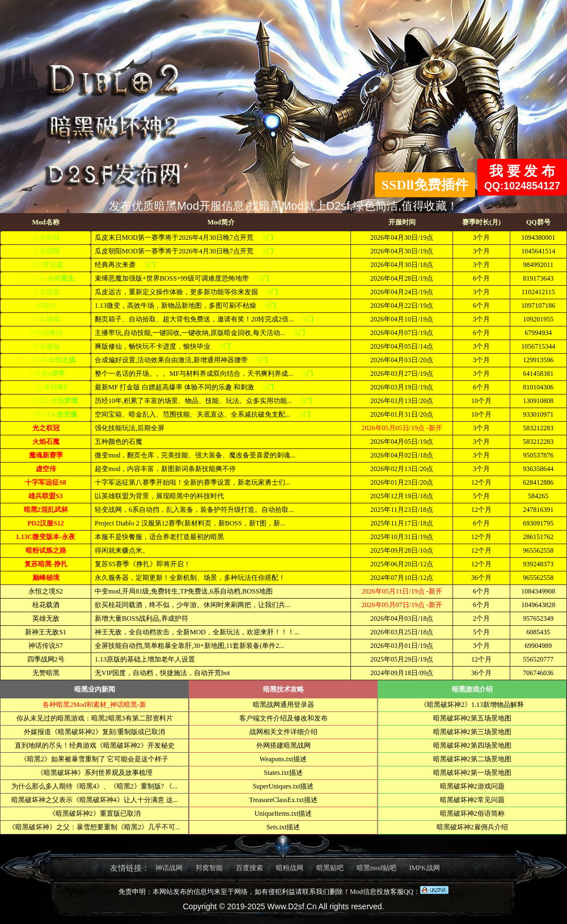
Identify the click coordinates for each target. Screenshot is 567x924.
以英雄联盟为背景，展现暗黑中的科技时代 (158, 496)
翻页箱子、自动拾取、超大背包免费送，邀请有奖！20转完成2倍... (193, 319)
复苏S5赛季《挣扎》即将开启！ (141, 564)
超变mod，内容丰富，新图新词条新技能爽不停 (164, 469)
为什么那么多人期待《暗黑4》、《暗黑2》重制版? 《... (94, 786)
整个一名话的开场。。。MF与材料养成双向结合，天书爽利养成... (193, 374)
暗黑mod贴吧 (376, 868)
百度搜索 (249, 868)
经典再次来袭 (114, 265)
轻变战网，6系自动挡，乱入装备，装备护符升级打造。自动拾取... (192, 510)
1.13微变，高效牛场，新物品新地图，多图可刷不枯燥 (175, 306)
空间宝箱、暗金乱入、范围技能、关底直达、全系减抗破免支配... (192, 414)
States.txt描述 (283, 773)
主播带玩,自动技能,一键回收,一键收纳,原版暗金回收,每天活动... (189, 333)
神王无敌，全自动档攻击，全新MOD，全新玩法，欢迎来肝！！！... (195, 632)
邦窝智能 (209, 868)
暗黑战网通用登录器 (283, 705)
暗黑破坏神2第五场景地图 (472, 718)
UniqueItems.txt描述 (283, 813)
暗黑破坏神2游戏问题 (472, 786)
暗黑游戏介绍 (472, 689)
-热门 (265, 238)
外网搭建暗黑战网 (283, 745)
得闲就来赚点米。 (120, 550)
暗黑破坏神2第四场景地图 (472, 745)
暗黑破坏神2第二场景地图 (472, 759)
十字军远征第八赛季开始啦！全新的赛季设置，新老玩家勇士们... (191, 482)
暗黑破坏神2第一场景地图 (472, 773)
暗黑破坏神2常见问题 (472, 800)
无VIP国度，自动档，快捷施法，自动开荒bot (161, 673)
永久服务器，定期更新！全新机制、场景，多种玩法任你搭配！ (188, 578)
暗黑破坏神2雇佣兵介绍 (472, 827)
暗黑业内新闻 (95, 689)
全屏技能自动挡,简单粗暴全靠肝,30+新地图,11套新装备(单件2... (188, 646)
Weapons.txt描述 (283, 759)
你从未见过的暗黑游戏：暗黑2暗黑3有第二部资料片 (95, 718)
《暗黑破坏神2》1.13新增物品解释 (472, 705)
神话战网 (169, 868)
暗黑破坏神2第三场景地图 (472, 732)
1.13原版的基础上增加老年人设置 (143, 659)
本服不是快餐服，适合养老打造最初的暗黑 (158, 537)
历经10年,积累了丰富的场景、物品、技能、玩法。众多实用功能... (192, 401)
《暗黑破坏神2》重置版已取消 (95, 813)
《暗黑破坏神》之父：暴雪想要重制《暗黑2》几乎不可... (94, 827)
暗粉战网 (290, 868)
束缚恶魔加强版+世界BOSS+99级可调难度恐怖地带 (171, 278)
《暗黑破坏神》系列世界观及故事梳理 (95, 773)
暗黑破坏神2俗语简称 (472, 813)
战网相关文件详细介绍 (283, 732)
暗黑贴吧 (330, 868)
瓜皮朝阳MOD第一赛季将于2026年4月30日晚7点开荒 (173, 251)
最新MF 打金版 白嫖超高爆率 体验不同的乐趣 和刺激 (174, 387)
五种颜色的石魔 (117, 442)
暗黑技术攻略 (283, 689)
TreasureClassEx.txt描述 (283, 800)
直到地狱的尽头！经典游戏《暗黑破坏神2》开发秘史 (95, 745)
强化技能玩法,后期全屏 (128, 428)
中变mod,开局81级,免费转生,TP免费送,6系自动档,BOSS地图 (182, 591)
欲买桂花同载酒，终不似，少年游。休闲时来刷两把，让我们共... (191, 605)
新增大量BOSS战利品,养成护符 (140, 618)
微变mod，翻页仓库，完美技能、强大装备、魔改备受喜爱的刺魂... (193, 455)
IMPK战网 (425, 868)
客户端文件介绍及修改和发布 (283, 718)
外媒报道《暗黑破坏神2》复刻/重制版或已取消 (94, 732)
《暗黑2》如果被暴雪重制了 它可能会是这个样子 (94, 759)
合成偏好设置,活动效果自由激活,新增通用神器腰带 (170, 360)
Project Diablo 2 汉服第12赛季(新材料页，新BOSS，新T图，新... (188, 523)
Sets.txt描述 (283, 827)
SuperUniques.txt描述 (283, 786)
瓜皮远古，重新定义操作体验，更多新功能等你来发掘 (175, 292)
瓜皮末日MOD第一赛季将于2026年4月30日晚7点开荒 (173, 238)
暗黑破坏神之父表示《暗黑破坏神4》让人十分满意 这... (95, 800)
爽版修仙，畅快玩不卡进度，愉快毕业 (152, 346)
